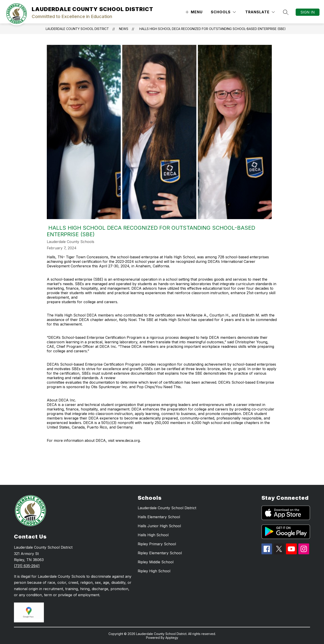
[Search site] (286, 12)
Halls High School (153, 535)
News (124, 29)
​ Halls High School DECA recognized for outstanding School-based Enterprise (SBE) (212, 29)
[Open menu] (193, 12)
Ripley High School (154, 571)
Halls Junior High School (159, 526)
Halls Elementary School (159, 517)
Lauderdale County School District (167, 508)
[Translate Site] (260, 12)
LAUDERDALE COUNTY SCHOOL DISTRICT (77, 29)
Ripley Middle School (156, 562)
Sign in (308, 12)
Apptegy (172, 638)
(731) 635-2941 (27, 566)
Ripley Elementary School (160, 553)
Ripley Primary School (157, 544)
